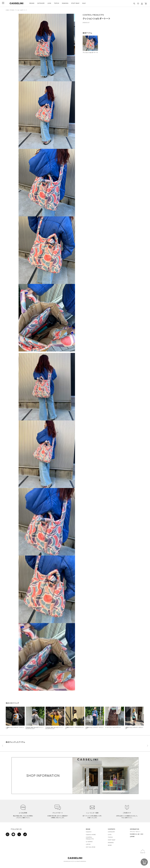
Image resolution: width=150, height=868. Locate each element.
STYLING (12, 10)
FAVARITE (138, 4)
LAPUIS (88, 844)
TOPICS (58, 3)
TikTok (25, 835)
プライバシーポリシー (135, 832)
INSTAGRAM (8, 835)
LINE (13, 835)
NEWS (110, 845)
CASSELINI (17, 3)
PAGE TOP (143, 853)
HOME (7, 10)
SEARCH (134, 4)
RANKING (67, 3)
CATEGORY (42, 3)
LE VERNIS (89, 842)
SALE (85, 3)
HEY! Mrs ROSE (91, 847)
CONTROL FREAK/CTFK (90, 838)
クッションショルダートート (21, 10)
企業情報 (132, 837)
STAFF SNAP (77, 3)
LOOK (51, 3)
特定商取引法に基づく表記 (137, 834)
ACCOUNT (142, 4)
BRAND (33, 3)
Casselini (89, 832)
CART (146, 4)
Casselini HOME (91, 835)
